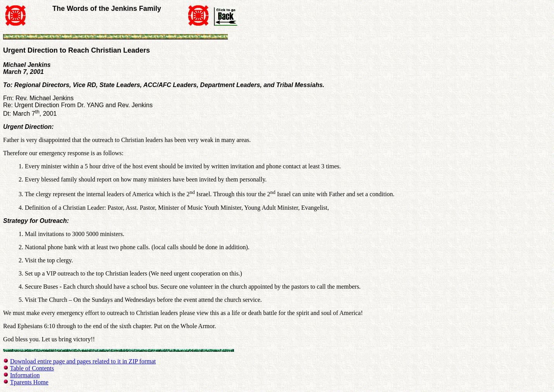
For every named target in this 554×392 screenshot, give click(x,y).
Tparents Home (29, 382)
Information (25, 375)
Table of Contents (32, 368)
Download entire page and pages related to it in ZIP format (83, 361)
